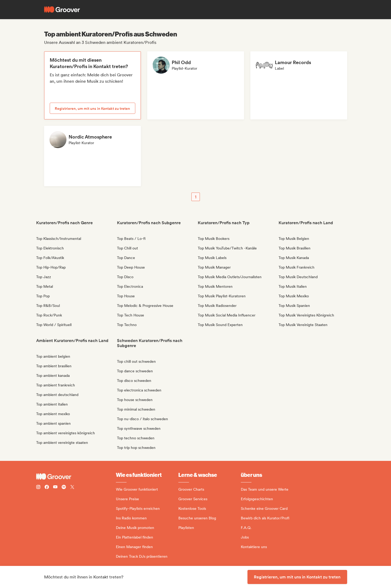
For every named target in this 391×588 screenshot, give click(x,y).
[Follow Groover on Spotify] (64, 488)
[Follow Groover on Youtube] (55, 488)
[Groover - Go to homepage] (76, 477)
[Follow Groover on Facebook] (47, 488)
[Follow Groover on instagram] (38, 488)
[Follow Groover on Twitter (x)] (72, 488)
